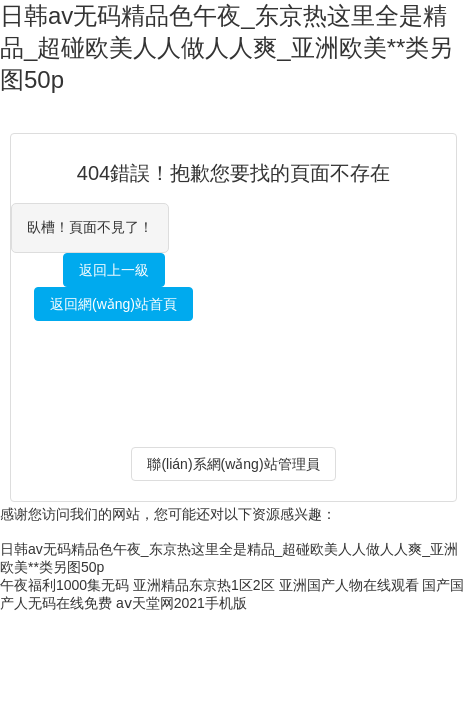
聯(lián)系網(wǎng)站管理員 (233, 464)
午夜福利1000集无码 (64, 585)
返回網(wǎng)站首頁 (113, 304)
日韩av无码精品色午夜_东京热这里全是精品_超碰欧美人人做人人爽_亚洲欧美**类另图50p (226, 47)
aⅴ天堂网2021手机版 (181, 603)
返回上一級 (114, 270)
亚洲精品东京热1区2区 (204, 585)
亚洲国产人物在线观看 (349, 585)
